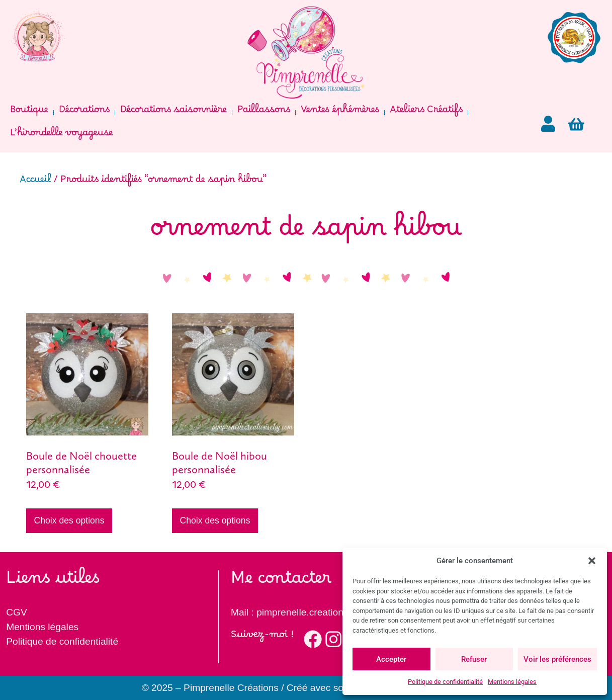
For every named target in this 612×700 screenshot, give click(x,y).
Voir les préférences (557, 659)
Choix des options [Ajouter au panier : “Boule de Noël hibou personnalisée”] (215, 520)
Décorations (84, 112)
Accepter (391, 659)
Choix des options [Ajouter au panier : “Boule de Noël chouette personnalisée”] (69, 520)
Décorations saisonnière (173, 112)
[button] (592, 561)
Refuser (474, 659)
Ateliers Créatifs (426, 112)
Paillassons (264, 112)
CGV (17, 612)
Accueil (35, 182)
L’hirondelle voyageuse (62, 136)
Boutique (29, 112)
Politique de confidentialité (445, 682)
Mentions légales (512, 682)
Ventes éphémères (340, 112)
